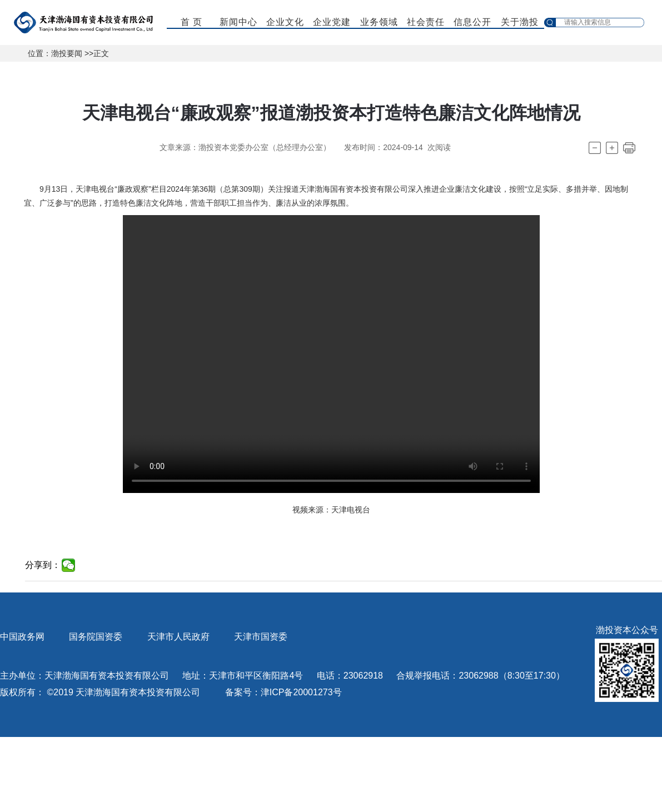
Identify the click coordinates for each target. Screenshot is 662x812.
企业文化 (285, 22)
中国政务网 (22, 637)
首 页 (191, 22)
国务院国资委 (96, 637)
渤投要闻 (67, 53)
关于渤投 (520, 22)
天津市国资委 (261, 637)
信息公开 (472, 22)
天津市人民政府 (178, 637)
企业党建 (332, 22)
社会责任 (426, 22)
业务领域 (379, 22)
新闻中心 (238, 22)
